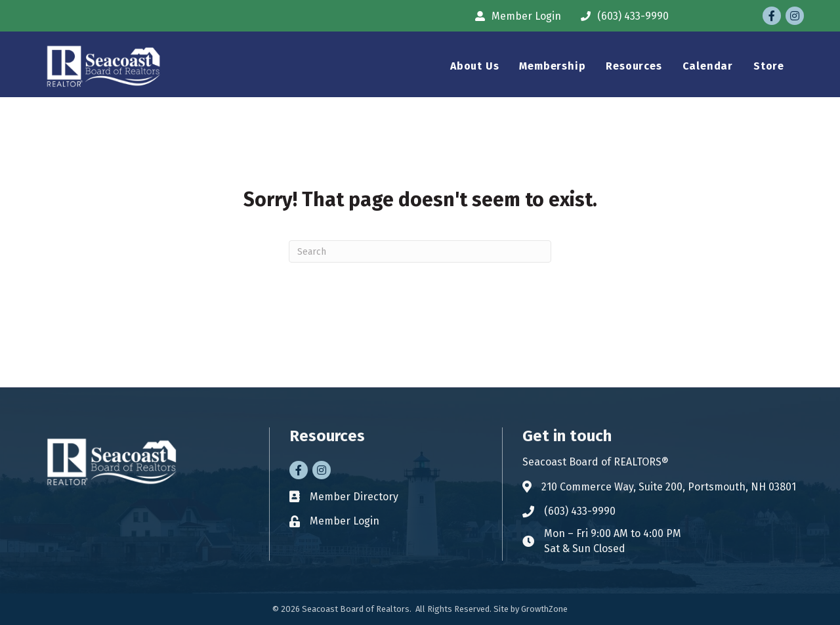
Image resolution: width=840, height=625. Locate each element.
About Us (474, 66)
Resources (634, 66)
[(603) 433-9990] (621, 16)
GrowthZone (544, 609)
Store (769, 66)
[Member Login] (515, 16)
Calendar (708, 66)
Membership (552, 66)
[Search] (420, 251)
